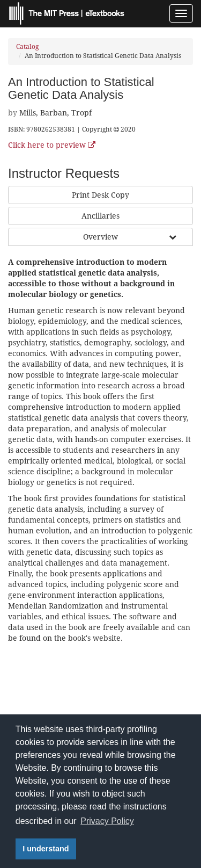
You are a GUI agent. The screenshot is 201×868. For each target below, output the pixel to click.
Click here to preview (52, 145)
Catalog (27, 47)
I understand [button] (46, 849)
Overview (100, 237)
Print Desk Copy (100, 195)
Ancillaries (100, 216)
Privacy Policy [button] (107, 821)
